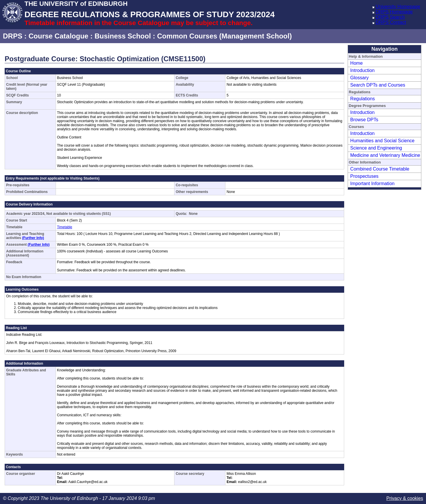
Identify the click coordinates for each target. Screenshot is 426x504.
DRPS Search (390, 17)
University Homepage (398, 7)
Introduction (363, 70)
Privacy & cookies (405, 498)
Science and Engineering (376, 148)
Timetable (65, 227)
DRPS (13, 36)
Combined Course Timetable (380, 169)
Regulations (363, 99)
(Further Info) (33, 238)
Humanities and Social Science (382, 141)
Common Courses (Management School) (224, 36)
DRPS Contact (391, 22)
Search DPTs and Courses (378, 85)
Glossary (359, 78)
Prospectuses (364, 176)
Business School (123, 36)
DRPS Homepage (394, 12)
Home (357, 63)
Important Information (372, 183)
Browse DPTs (364, 120)
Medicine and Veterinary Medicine (385, 155)
